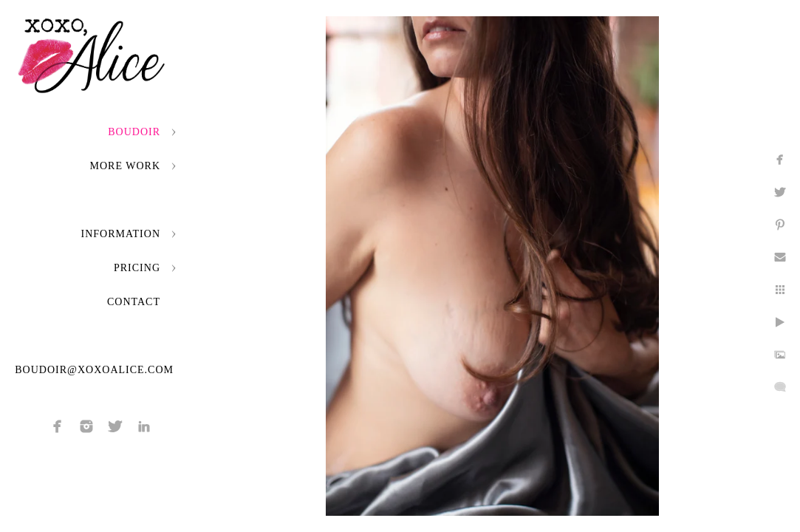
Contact (134, 302)
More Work (125, 166)
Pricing (137, 268)
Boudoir (134, 132)
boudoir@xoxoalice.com (94, 370)
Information (121, 234)
